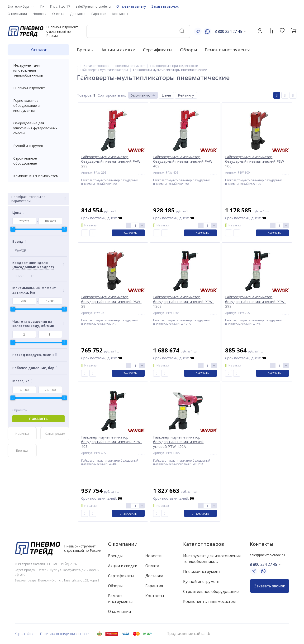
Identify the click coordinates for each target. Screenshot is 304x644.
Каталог (38, 50)
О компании (123, 544)
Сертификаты (158, 50)
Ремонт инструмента (228, 50)
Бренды (85, 50)
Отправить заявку (131, 6)
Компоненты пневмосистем (38, 176)
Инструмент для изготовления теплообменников (38, 70)
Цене (166, 95)
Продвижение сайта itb (188, 634)
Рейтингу (186, 95)
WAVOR (21, 250)
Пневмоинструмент (38, 88)
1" (32, 276)
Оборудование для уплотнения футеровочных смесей (38, 128)
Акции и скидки (118, 50)
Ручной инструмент (38, 146)
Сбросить (20, 410)
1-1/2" (19, 276)
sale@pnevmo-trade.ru (93, 6)
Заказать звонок (165, 6)
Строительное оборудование (38, 161)
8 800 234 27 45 (228, 31)
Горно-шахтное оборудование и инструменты (38, 105)
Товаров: (85, 95)
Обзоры (189, 50)
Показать (38, 419)
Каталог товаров (204, 544)
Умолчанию (141, 95)
